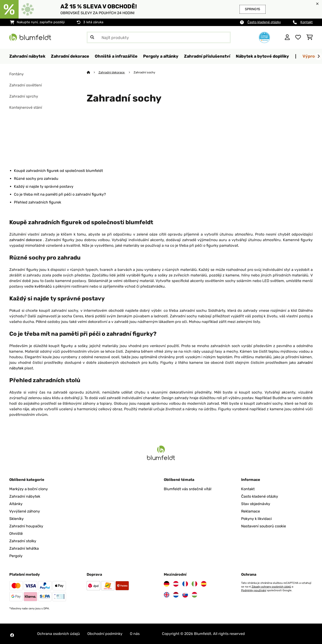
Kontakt (307, 22)
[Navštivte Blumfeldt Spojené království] (167, 595)
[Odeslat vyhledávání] (92, 37)
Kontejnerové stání (26, 107)
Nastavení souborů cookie (264, 526)
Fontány (16, 74)
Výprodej (312, 56)
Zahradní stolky (23, 541)
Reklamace (251, 511)
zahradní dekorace (26, 240)
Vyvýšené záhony (25, 511)
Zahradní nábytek (25, 496)
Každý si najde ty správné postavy (44, 186)
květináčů (44, 286)
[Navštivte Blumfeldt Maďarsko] (194, 595)
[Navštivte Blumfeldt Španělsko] (204, 584)
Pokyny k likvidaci (256, 519)
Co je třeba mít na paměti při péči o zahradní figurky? (60, 194)
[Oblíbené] (298, 37)
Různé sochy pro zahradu (36, 179)
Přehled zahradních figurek (38, 202)
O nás (135, 634)
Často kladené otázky (264, 22)
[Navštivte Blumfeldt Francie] (185, 584)
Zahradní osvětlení (26, 85)
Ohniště (16, 534)
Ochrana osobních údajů (59, 634)
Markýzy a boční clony (29, 489)
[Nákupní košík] (310, 37)
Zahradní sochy (145, 72)
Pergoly (16, 556)
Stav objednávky (256, 504)
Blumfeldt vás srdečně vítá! (188, 489)
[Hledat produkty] (159, 37)
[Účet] (287, 37)
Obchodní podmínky (105, 634)
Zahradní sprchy (24, 96)
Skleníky (16, 519)
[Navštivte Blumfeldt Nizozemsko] (176, 595)
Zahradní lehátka (24, 548)
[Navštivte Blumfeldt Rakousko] (176, 584)
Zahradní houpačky (26, 526)
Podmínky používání (254, 590)
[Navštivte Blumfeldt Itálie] (194, 584)
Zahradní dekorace (112, 72)
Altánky (16, 504)
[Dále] (319, 56)
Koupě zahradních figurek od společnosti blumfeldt (58, 171)
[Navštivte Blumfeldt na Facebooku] (12, 635)
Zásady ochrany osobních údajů (271, 587)
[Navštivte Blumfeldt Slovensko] (185, 595)
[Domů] (93, 72)
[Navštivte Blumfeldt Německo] (167, 584)
